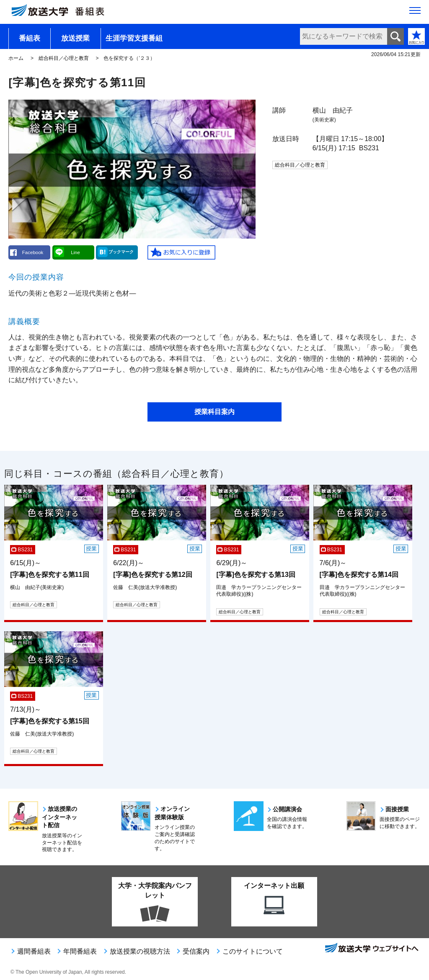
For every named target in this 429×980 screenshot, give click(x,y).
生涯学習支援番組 (134, 38)
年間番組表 (80, 951)
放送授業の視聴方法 (140, 951)
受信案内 (196, 951)
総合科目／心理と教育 (64, 58)
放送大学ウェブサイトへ (371, 949)
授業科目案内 (214, 412)
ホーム (16, 58)
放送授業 (75, 38)
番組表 (30, 38)
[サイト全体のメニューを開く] (415, 13)
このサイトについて (253, 951)
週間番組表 (34, 951)
